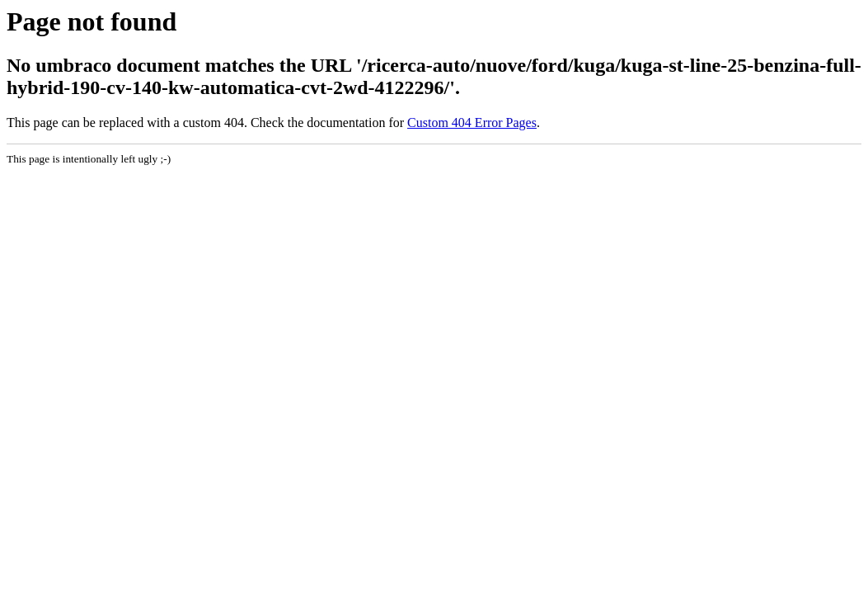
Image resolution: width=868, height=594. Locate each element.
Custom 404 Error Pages (472, 123)
